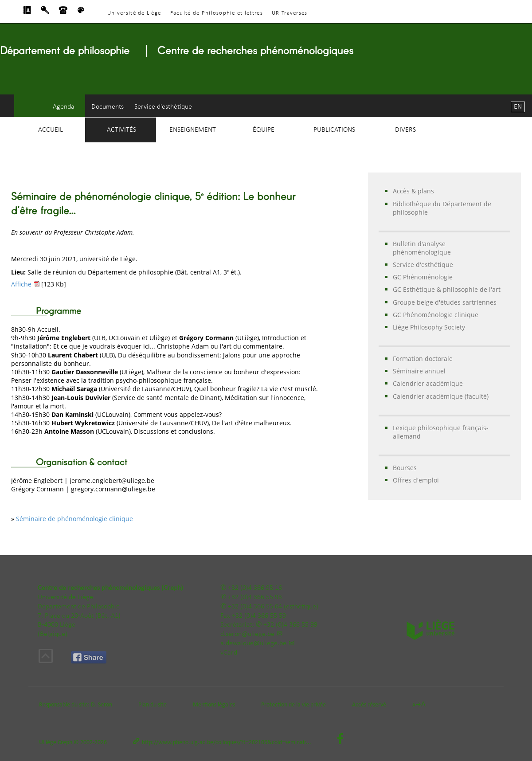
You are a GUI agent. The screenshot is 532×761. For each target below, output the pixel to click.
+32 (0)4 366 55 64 (255, 607)
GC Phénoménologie (423, 277)
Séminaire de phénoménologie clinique (74, 519)
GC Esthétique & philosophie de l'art (447, 289)
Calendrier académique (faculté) (441, 396)
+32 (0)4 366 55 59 (259, 616)
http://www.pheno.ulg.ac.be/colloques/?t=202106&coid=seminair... (227, 743)
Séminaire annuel (419, 371)
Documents (108, 107)
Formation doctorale (423, 359)
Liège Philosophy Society (429, 327)
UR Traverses (289, 13)
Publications (334, 130)
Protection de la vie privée (293, 705)
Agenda (64, 107)
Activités (121, 130)
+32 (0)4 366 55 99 (290, 625)
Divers (405, 130)
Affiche (21, 284)
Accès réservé (369, 705)
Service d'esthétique (163, 107)
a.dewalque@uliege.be (253, 643)
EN (518, 107)
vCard (229, 653)
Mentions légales (214, 705)
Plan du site (153, 705)
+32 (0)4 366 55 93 (255, 597)
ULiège (48, 743)
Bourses (405, 468)
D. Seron (102, 705)
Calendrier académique (428, 383)
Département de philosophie (65, 50)
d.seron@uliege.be (247, 634)
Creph (65, 743)
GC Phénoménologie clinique (436, 315)
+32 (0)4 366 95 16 (255, 588)
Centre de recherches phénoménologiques (255, 50)
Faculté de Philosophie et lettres (217, 13)
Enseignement (193, 130)
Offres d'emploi (416, 480)
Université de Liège (134, 13)
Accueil (51, 130)
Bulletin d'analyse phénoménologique (422, 248)
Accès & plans (413, 191)
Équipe (264, 130)
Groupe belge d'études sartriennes (445, 302)
